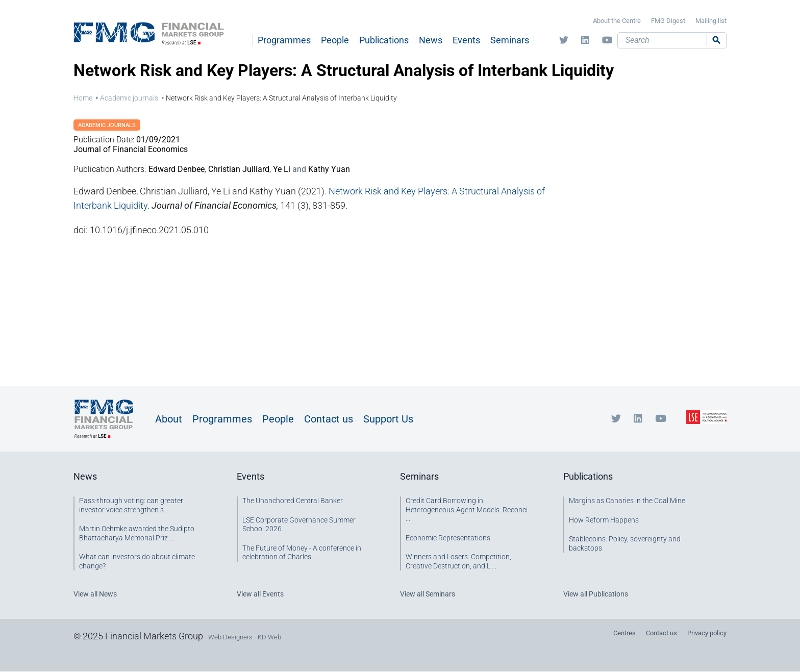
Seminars (510, 40)
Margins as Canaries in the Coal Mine (627, 501)
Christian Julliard (239, 169)
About (169, 419)
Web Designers (230, 637)
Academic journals (129, 98)
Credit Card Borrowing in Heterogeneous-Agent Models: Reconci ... (467, 509)
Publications (384, 40)
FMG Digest (668, 21)
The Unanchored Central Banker (293, 501)
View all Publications (596, 594)
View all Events (260, 594)
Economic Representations (448, 538)
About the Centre (617, 21)
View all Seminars (428, 594)
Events (466, 40)
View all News (95, 594)
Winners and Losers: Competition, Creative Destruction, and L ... (458, 561)
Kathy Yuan (329, 169)
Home (83, 98)
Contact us (329, 419)
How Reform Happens (604, 520)
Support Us (388, 419)
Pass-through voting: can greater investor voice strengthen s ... (131, 505)
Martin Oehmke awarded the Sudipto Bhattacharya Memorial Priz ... (137, 533)
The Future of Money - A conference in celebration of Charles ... (302, 553)
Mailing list (711, 21)
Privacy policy (707, 633)
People (335, 40)
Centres (624, 633)
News (431, 40)
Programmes (284, 40)
